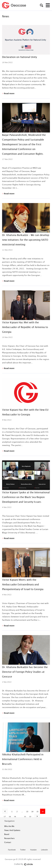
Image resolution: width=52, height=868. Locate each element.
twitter (23, 850)
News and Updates (12, 830)
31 (25, 817)
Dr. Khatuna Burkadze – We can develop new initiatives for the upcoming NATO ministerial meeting (26, 240)
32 (30, 817)
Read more (9, 93)
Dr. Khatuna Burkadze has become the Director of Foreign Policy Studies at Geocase (25, 672)
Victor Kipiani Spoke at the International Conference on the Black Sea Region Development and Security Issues (26, 497)
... (22, 812)
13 (27, 812)
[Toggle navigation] (48, 5)
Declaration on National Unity (19, 57)
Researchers (9, 838)
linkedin (44, 850)
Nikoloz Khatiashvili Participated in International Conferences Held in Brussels (23, 759)
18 (10, 817)
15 (38, 812)
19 (15, 817)
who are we (9, 826)
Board (7, 834)
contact (8, 842)
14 (32, 812)
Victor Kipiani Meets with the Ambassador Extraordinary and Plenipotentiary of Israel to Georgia (23, 584)
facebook (12, 850)
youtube (33, 850)
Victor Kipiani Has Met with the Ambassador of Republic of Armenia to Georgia (25, 327)
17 (5, 817)
